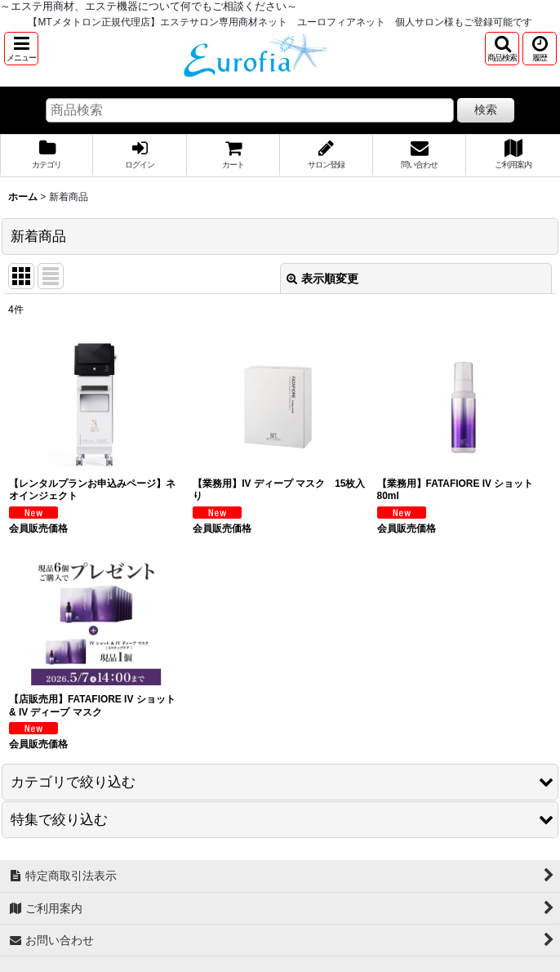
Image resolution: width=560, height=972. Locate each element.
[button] (21, 49)
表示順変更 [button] (322, 279)
